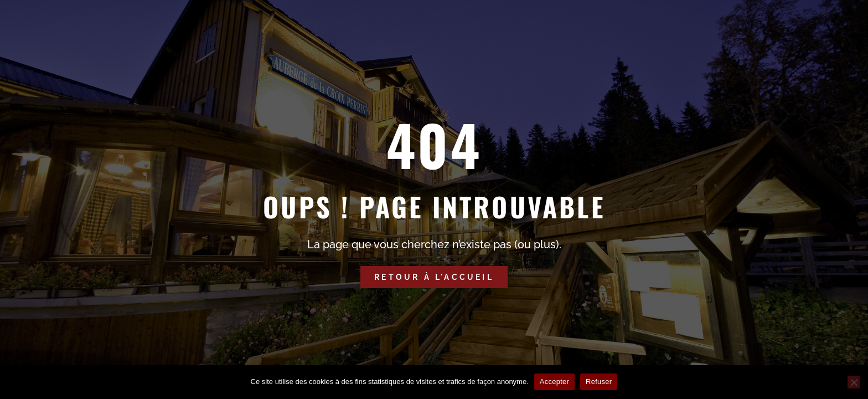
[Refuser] (854, 382)
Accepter (554, 382)
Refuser (599, 382)
